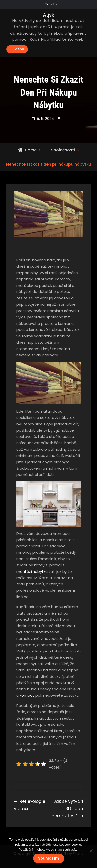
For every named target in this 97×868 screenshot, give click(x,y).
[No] (91, 851)
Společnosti (63, 150)
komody (27, 695)
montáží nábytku (32, 571)
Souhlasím (49, 858)
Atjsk (48, 15)
